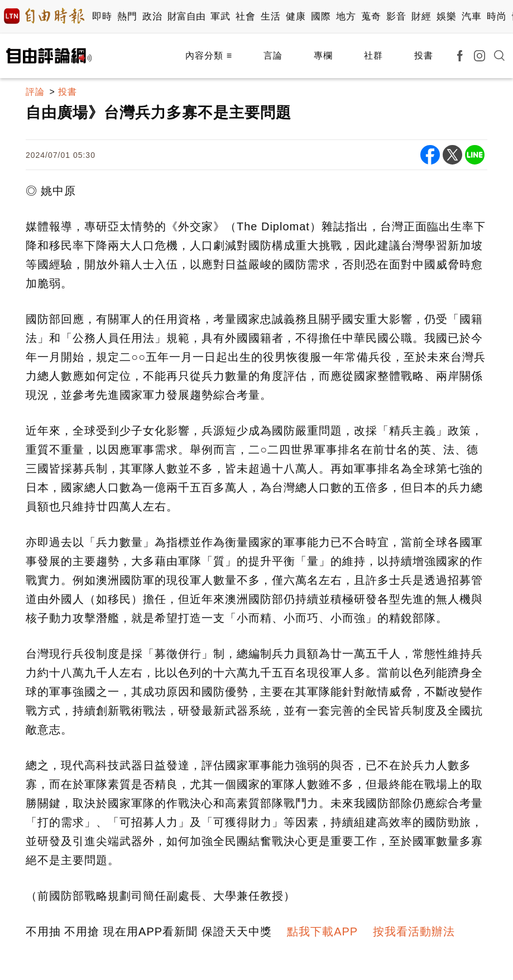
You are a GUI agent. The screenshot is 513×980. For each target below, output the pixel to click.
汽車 (471, 16)
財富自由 (186, 16)
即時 (102, 16)
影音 (396, 16)
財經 (421, 16)
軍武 (220, 16)
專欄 (323, 55)
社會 (245, 16)
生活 (270, 16)
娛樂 (446, 16)
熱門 (127, 16)
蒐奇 (371, 16)
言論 (273, 55)
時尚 (497, 16)
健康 (296, 16)
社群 (373, 55)
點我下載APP (322, 931)
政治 (152, 16)
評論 (35, 92)
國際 (321, 16)
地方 (346, 16)
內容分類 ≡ (209, 55)
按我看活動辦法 (414, 931)
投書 (424, 55)
